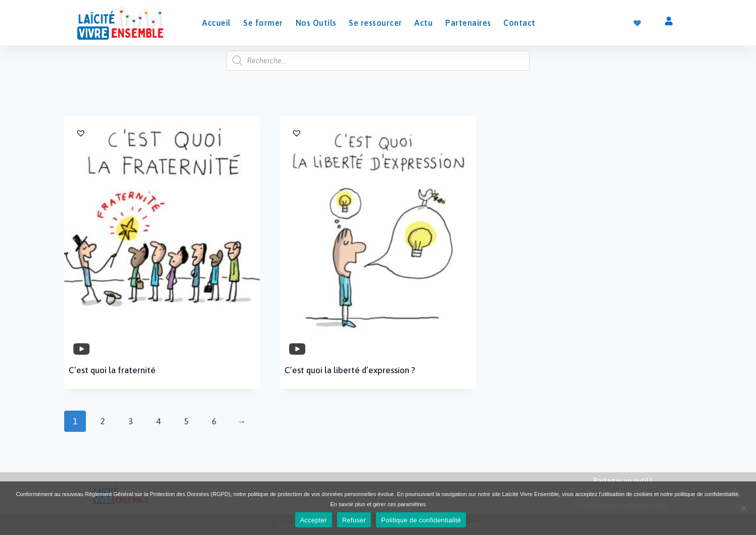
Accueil (217, 23)
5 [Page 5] (186, 421)
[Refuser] (743, 508)
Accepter (314, 520)
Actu (423, 23)
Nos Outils (316, 23)
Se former (263, 23)
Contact (519, 23)
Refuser (354, 520)
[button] (165, 133)
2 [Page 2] (103, 421)
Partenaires (468, 23)
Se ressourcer (375, 23)
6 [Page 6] (214, 421)
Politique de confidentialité (421, 520)
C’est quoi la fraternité (112, 370)
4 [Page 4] (158, 421)
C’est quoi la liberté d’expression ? (350, 370)
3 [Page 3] (131, 421)
